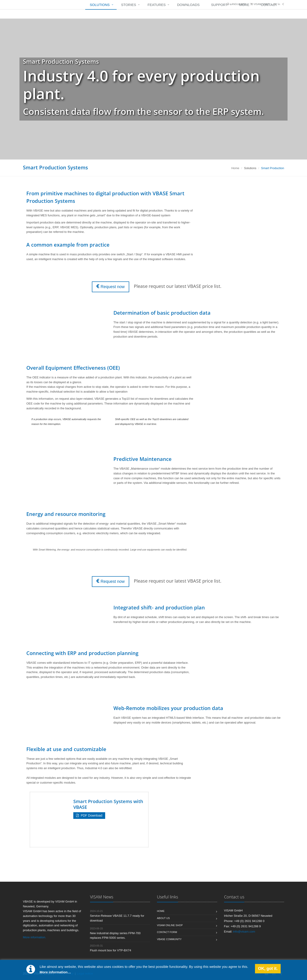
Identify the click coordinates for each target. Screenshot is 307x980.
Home (235, 168)
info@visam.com (244, 932)
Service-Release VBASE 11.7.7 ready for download (117, 916)
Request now (111, 286)
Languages (238, 4)
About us (163, 918)
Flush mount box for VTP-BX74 (111, 948)
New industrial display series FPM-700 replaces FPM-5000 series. (115, 933)
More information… (55, 972)
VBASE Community (169, 939)
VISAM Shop (261, 4)
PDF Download (89, 815)
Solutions (100, 5)
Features (157, 5)
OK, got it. (268, 969)
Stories (129, 5)
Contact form (167, 932)
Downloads (188, 5)
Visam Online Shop (170, 925)
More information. (34, 937)
